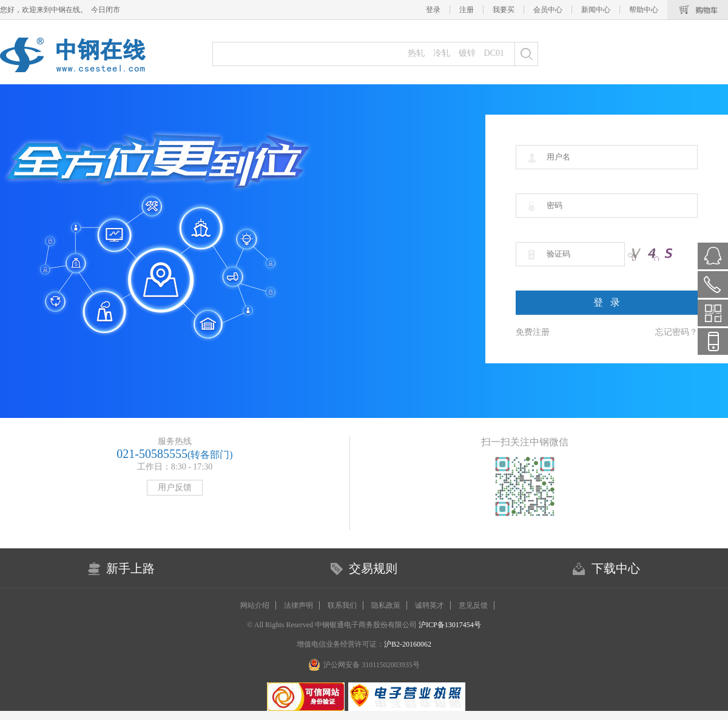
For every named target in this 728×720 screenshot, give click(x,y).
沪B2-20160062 (408, 644)
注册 (467, 10)
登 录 (607, 302)
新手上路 (130, 568)
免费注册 (533, 332)
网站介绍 (255, 605)
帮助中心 (644, 10)
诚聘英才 (430, 605)
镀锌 (467, 53)
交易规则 (373, 568)
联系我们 (342, 605)
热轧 (416, 53)
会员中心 (548, 10)
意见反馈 (473, 605)
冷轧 (442, 53)
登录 (433, 10)
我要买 (504, 10)
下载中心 (616, 568)
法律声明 (298, 605)
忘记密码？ (676, 332)
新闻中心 (596, 10)
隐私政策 (386, 605)
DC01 (494, 53)
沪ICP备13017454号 (449, 625)
